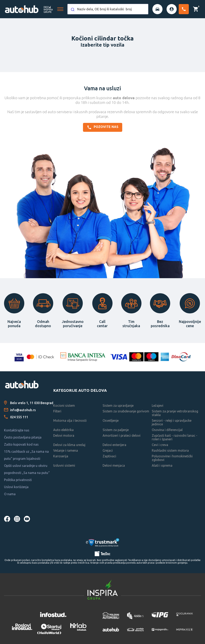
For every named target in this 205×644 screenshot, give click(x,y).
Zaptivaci (109, 456)
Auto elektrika (63, 430)
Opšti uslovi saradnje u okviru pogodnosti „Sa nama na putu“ (27, 469)
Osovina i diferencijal (167, 430)
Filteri (57, 411)
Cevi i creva (160, 445)
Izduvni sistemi (64, 465)
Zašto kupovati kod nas (21, 444)
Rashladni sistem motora (170, 450)
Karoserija (61, 456)
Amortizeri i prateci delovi (122, 435)
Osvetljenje (111, 420)
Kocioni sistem (64, 406)
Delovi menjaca (114, 465)
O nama (10, 494)
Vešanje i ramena (66, 450)
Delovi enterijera (114, 445)
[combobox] (108, 9)
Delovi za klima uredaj (69, 445)
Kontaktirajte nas (17, 430)
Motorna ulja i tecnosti (70, 420)
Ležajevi (158, 406)
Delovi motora (64, 435)
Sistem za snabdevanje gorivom (126, 411)
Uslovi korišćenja (16, 487)
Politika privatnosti (18, 480)
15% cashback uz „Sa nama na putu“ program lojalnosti (26, 455)
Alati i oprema (162, 465)
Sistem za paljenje (116, 430)
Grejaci (108, 450)
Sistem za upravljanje (118, 406)
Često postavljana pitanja (23, 437)
